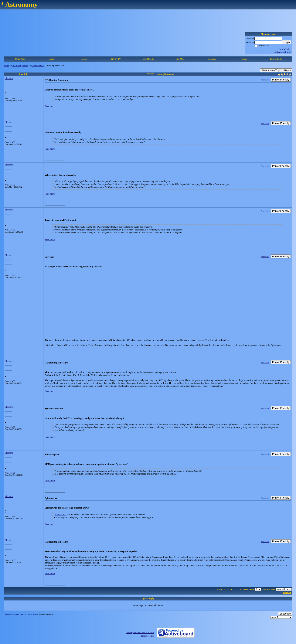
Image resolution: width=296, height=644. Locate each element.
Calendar (212, 59)
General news (38, 66)
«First (219, 589)
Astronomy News (20, 66)
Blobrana (9, 78)
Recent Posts (276, 59)
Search (52, 59)
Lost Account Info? (282, 52)
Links (84, 59)
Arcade (244, 59)
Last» (246, 589)
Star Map (180, 59)
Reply (287, 70)
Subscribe (285, 614)
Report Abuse (148, 636)
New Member (285, 49)
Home (7, 66)
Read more (50, 106)
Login (287, 42)
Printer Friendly (281, 80)
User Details (148, 59)
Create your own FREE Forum (140, 632)
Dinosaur (287, 592)
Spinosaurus (60, 515)
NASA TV (116, 59)
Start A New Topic (271, 70)
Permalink (265, 80)
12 (238, 589)
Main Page (20, 59)
